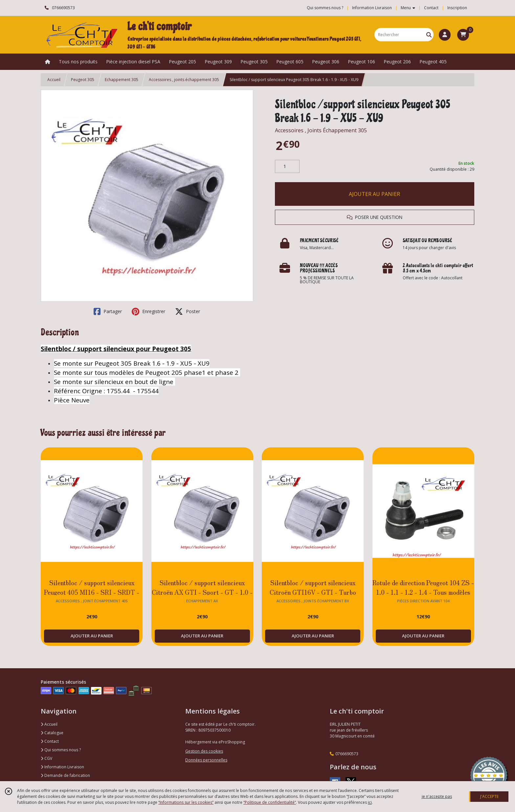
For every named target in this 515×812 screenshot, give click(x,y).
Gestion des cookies (204, 751)
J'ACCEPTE (489, 796)
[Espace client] (445, 35)
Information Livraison (62, 767)
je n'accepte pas (437, 796)
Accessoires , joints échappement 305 (184, 80)
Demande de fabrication (65, 775)
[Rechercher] (429, 35)
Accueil (54, 80)
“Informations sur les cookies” (186, 802)
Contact (431, 8)
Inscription (457, 8)
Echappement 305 (122, 80)
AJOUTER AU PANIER (374, 194)
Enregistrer (148, 311)
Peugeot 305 (83, 80)
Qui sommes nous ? (61, 750)
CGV (46, 758)
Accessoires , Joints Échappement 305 (321, 130)
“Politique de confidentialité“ (270, 802)
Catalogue (52, 733)
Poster (188, 311)
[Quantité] (287, 166)
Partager (108, 311)
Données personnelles (206, 760)
